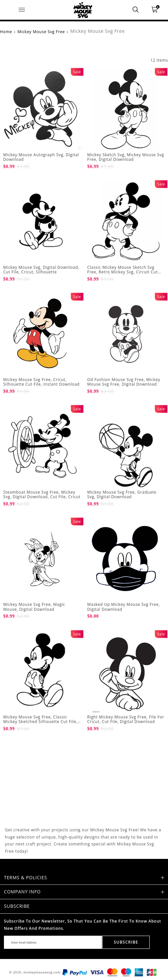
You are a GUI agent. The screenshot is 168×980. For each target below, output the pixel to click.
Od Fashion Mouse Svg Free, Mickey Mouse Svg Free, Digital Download (124, 382)
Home (6, 32)
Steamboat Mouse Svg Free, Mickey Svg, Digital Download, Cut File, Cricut (42, 494)
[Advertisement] (42, 783)
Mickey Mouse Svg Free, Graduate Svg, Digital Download (122, 494)
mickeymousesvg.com (42, 972)
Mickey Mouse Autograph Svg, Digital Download (41, 157)
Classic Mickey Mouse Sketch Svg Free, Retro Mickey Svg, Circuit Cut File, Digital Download (123, 272)
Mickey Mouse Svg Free (41, 32)
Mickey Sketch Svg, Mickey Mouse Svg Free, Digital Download (126, 157)
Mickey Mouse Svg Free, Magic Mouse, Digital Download (34, 607)
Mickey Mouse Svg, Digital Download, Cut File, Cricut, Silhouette (41, 270)
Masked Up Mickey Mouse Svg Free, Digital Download (124, 607)
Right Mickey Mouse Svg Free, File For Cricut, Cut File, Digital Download (126, 719)
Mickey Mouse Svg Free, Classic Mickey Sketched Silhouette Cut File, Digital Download (40, 722)
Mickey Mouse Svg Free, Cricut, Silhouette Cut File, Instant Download (42, 382)
